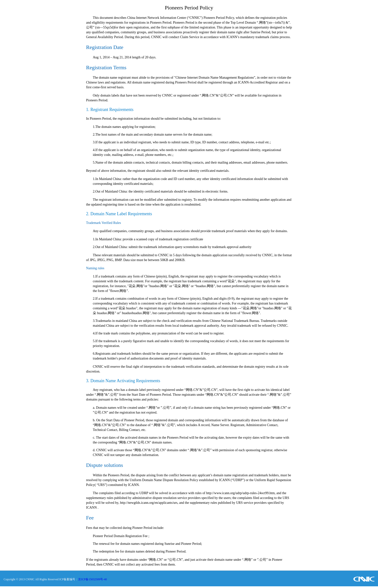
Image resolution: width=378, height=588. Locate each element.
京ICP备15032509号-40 (92, 579)
